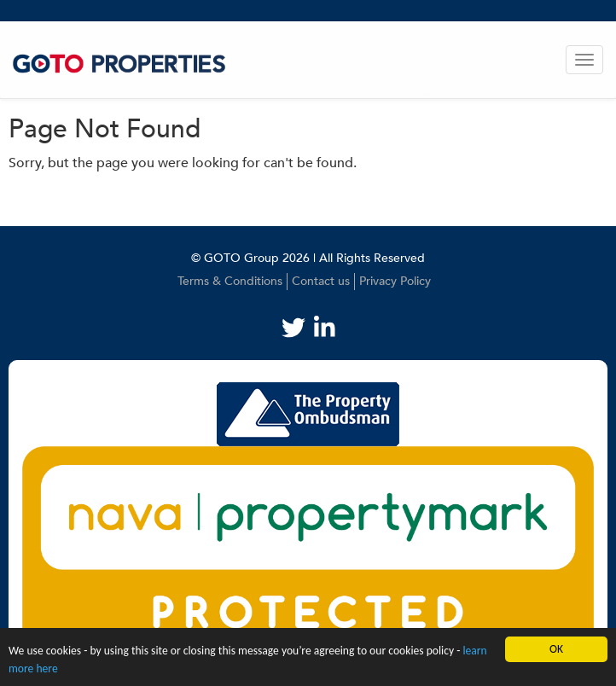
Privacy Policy (395, 281)
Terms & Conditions (230, 281)
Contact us (321, 281)
